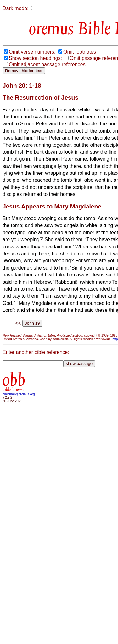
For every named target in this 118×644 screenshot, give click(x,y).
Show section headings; (35, 58)
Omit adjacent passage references (47, 64)
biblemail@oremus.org (19, 394)
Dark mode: (16, 8)
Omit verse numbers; (32, 52)
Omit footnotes (80, 52)
